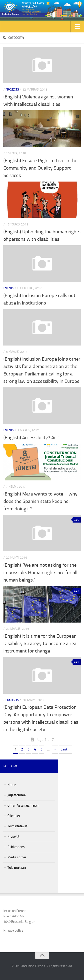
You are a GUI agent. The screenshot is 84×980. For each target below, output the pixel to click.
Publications (16, 847)
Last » (66, 749)
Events (9, 288)
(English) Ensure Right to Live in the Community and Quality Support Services (40, 168)
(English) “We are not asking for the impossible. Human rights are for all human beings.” (40, 573)
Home (12, 785)
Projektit (13, 837)
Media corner (17, 857)
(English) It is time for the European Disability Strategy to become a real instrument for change (40, 643)
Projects (12, 90)
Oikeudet (14, 816)
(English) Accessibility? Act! (31, 438)
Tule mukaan (17, 868)
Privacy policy (13, 930)
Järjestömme (17, 795)
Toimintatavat (17, 826)
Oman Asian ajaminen (23, 805)
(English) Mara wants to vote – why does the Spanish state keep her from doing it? (40, 501)
